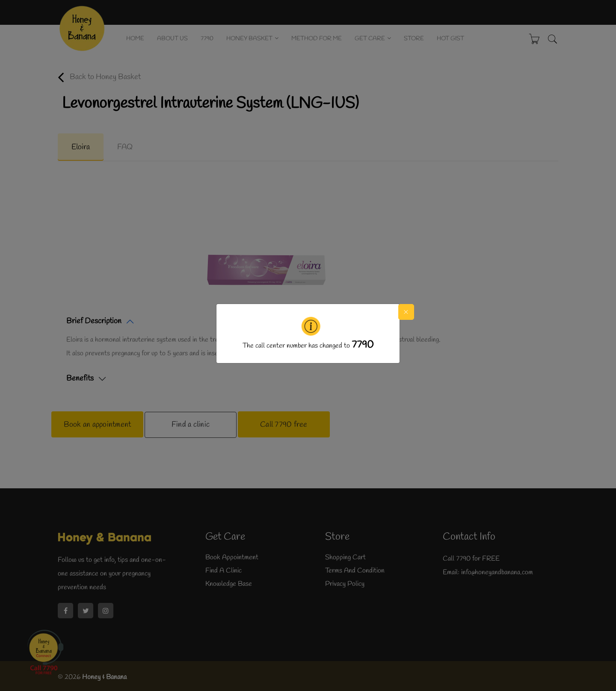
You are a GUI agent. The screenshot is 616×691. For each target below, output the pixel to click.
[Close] (407, 312)
